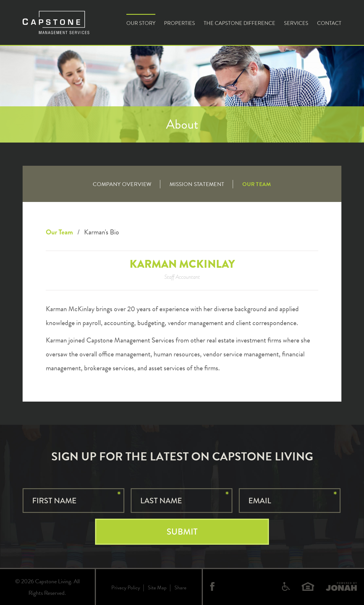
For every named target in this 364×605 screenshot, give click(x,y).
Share (180, 587)
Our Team (257, 184)
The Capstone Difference (240, 23)
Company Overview (122, 184)
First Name (54, 501)
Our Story (141, 23)
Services (296, 23)
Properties (180, 23)
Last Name (161, 501)
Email (260, 501)
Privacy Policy (126, 587)
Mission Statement (197, 184)
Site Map (157, 587)
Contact (329, 23)
